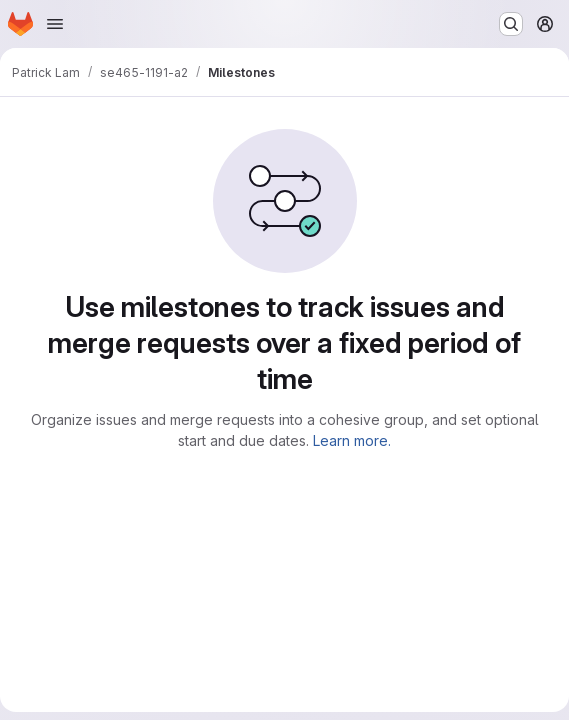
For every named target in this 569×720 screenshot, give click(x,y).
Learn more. (352, 440)
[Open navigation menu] (55, 24)
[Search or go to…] (511, 24)
